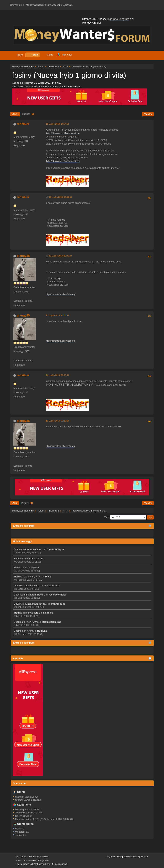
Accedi (56, 5)
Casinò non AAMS (24, 631)
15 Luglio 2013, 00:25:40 (57, 421)
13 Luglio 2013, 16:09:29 (60, 256)
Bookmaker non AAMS (26, 622)
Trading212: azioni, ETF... (28, 577)
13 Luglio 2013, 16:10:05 (57, 315)
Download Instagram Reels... (30, 595)
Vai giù (15, 114)
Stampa (148, 114)
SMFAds (19, 860)
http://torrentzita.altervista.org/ (61, 294)
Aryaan (35, 567)
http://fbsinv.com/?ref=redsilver (63, 133)
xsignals (48, 613)
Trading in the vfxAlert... (27, 613)
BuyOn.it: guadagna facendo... (30, 604)
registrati (67, 5)
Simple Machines (41, 857)
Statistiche (19, 783)
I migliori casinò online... (27, 586)
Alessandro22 (52, 586)
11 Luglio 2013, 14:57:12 (57, 124)
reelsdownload (57, 595)
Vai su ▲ (144, 857)
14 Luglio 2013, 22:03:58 (57, 375)
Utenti (21, 792)
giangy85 (23, 256)
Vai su (15, 503)
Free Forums (31, 860)
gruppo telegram (119, 19)
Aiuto (119, 857)
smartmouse (58, 604)
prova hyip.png (56, 220)
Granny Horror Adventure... (29, 549)
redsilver (23, 124)
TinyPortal (111, 857)
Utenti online (25, 824)
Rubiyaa (42, 631)
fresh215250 (36, 559)
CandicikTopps (56, 549)
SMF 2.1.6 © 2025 (24, 857)
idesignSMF (43, 860)
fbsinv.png (54, 278)
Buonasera (20, 559)
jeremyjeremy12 (51, 622)
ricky (48, 577)
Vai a (107, 517)
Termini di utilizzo (131, 857)
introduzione (21, 567)
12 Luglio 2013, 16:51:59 (60, 197)
